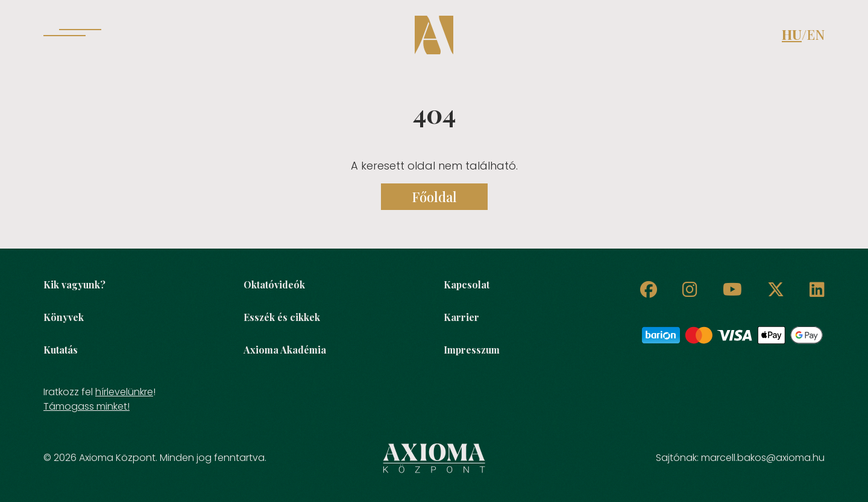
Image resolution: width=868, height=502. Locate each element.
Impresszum (472, 350)
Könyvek (64, 317)
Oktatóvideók (274, 284)
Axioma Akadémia (285, 350)
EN (816, 34)
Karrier (461, 317)
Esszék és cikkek (282, 317)
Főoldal (434, 197)
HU (792, 34)
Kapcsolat (467, 284)
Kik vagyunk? (74, 284)
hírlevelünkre (124, 392)
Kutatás (61, 350)
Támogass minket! (86, 406)
